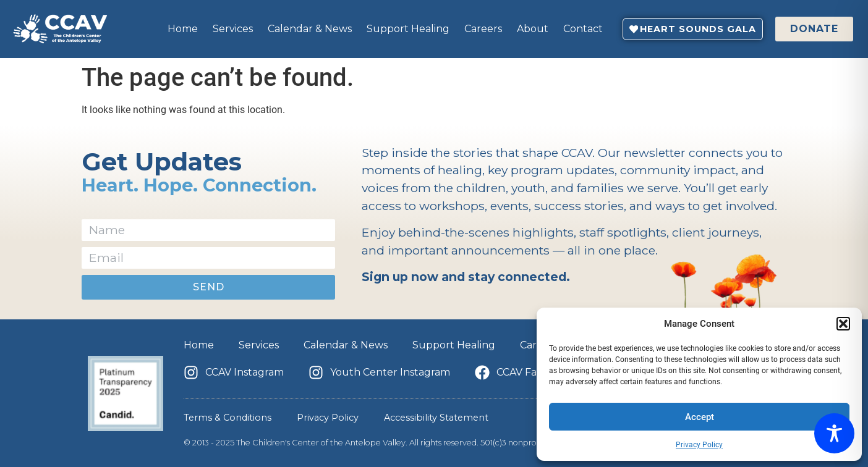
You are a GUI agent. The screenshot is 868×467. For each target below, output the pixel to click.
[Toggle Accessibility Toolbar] (834, 433)
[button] (843, 324)
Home (183, 29)
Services (233, 29)
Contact (583, 29)
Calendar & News (310, 29)
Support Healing (408, 29)
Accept (700, 417)
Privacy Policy (699, 445)
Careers (483, 29)
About (533, 29)
